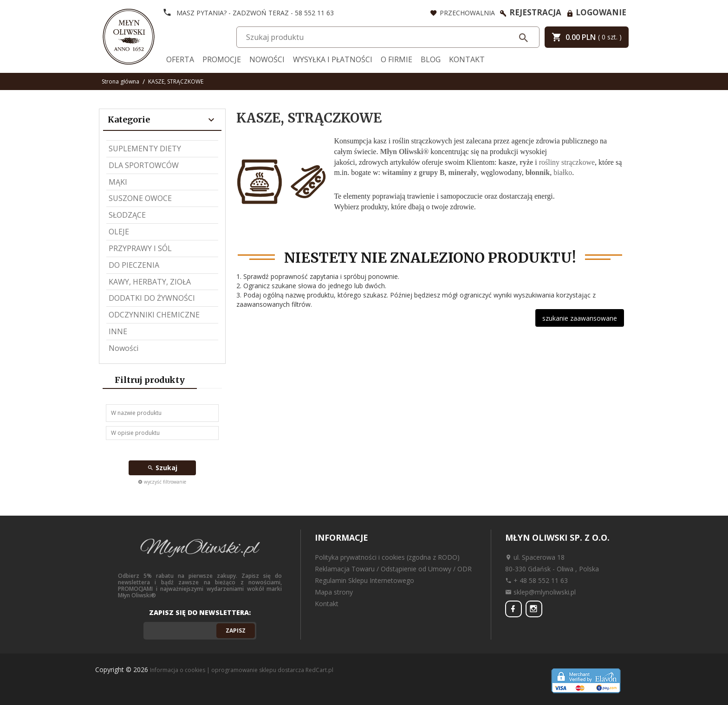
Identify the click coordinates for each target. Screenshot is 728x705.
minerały (463, 172)
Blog (431, 59)
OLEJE (119, 232)
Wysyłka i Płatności (333, 59)
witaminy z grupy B (413, 172)
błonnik (538, 172)
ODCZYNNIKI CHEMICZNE (154, 315)
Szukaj (162, 468)
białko (563, 172)
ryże (526, 162)
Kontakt (467, 59)
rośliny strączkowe (567, 162)
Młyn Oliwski (401, 152)
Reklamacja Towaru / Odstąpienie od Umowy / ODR (393, 569)
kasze (507, 162)
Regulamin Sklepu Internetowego (364, 580)
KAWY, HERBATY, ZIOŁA (150, 282)
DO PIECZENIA (134, 265)
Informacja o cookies (178, 670)
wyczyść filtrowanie (162, 482)
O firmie (396, 59)
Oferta (180, 59)
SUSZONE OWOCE (140, 198)
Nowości (267, 59)
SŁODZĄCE (127, 215)
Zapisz (236, 631)
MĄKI (118, 182)
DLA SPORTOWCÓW (144, 165)
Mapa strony (334, 592)
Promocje (222, 59)
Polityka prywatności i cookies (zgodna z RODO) (387, 557)
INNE (118, 331)
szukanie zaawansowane (580, 318)
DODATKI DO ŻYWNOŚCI (152, 298)
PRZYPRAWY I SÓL (140, 248)
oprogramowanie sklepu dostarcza (258, 670)
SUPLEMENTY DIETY (145, 149)
